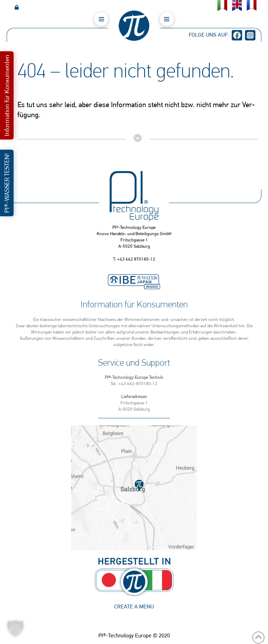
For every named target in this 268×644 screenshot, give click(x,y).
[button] (101, 19)
